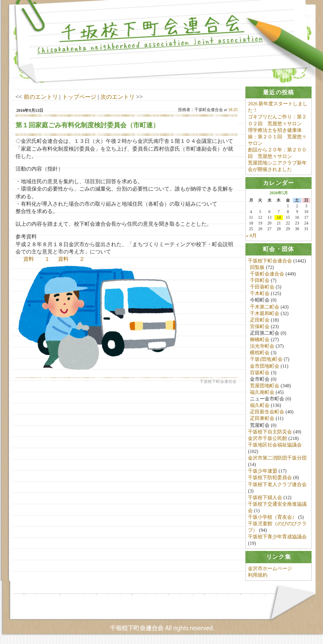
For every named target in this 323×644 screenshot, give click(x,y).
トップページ (79, 97)
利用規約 (258, 575)
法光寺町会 (262, 346)
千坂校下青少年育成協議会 (277, 537)
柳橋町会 (260, 340)
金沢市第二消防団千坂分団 (277, 458)
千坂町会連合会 (267, 274)
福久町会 (260, 406)
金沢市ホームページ (270, 568)
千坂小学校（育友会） (272, 517)
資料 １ (37, 259)
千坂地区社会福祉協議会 (275, 445)
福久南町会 (262, 392)
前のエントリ (41, 97)
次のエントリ (118, 97)
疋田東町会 (262, 419)
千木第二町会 (265, 307)
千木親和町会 (265, 313)
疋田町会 (260, 320)
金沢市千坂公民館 (267, 438)
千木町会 (260, 294)
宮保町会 (260, 326)
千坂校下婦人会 (265, 497)
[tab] (278, 92)
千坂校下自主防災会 (270, 432)
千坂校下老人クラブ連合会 (277, 484)
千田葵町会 (262, 287)
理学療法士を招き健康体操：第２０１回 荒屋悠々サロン (277, 137)
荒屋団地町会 (265, 386)
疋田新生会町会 (267, 412)
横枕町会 (260, 353)
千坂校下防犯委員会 (270, 478)
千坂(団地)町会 (266, 360)
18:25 (233, 110)
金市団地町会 (265, 366)
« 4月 (251, 236)
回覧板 (257, 267)
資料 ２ (71, 259)
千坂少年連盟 (263, 471)
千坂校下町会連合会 (270, 261)
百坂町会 (260, 373)
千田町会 (260, 281)
